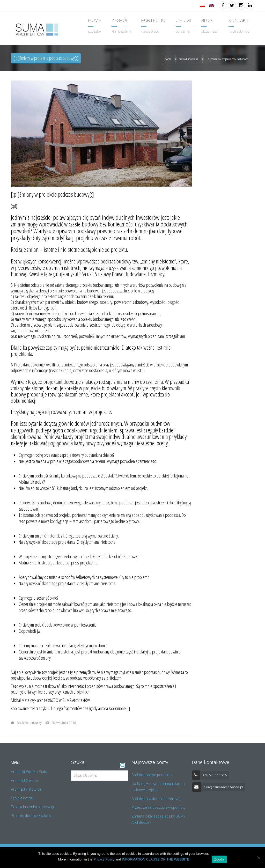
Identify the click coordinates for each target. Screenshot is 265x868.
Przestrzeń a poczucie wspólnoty (159, 807)
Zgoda (219, 859)
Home (168, 59)
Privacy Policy (104, 859)
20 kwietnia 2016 (61, 723)
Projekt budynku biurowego (33, 807)
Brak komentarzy (26, 723)
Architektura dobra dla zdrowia (156, 799)
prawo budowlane (188, 59)
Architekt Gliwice (24, 781)
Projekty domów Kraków (31, 816)
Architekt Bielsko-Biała (29, 772)
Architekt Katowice (26, 789)
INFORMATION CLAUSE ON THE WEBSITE (156, 859)
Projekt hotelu (22, 798)
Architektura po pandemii (152, 775)
